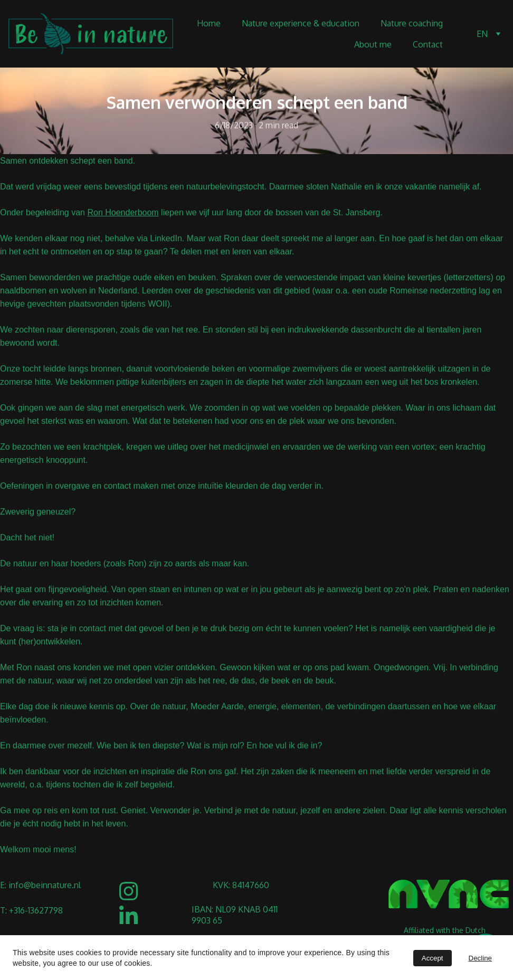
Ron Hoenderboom (123, 216)
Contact (428, 44)
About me (373, 44)
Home (209, 23)
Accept (433, 958)
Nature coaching (412, 23)
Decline (480, 958)
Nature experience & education (301, 23)
